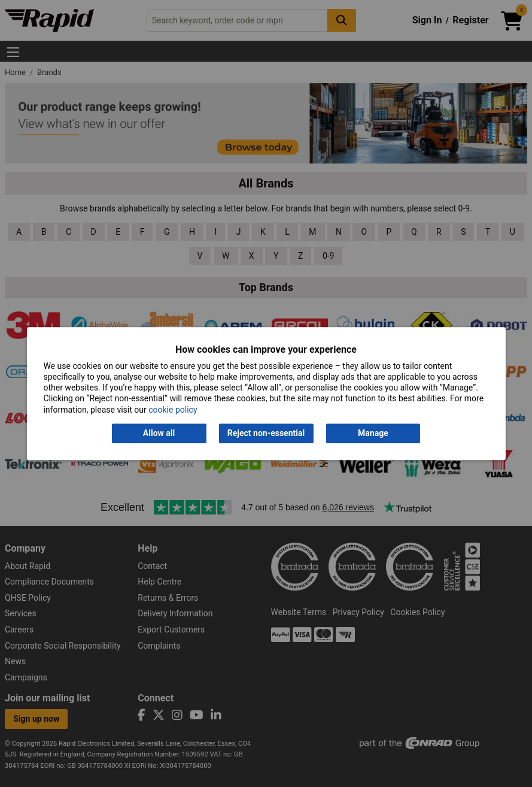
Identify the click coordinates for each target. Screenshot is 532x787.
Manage (373, 433)
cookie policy (173, 410)
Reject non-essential (266, 433)
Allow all (159, 433)
